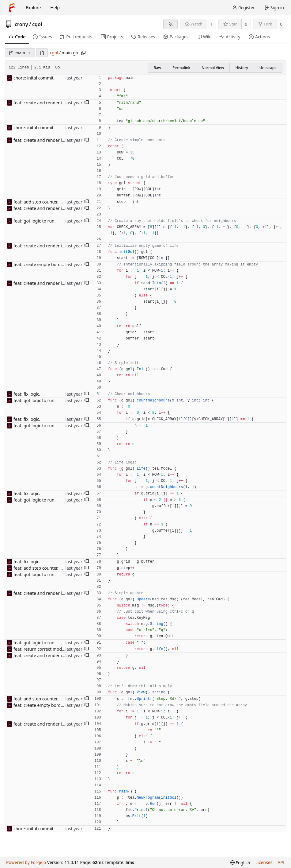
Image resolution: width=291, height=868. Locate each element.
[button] (42, 53)
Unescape (268, 68)
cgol (37, 24)
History (242, 68)
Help (55, 8)
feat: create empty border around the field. (56, 264)
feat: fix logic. (27, 394)
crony (21, 24)
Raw (157, 68)
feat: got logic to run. (34, 221)
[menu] (240, 863)
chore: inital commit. (34, 78)
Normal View (213, 68)
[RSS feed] (170, 24)
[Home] (12, 8)
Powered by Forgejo (26, 862)
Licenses (264, 862)
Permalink (181, 68)
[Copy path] (83, 53)
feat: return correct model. (40, 649)
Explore (33, 8)
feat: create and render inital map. (48, 103)
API (281, 862)
